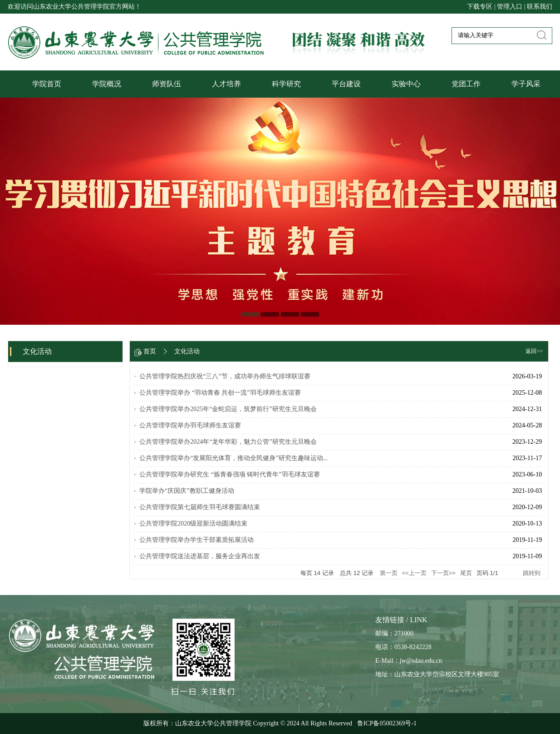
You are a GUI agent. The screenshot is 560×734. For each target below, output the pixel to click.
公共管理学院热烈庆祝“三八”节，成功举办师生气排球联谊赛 (225, 376)
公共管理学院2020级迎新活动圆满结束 (193, 523)
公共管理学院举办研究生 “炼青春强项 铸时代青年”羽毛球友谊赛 (229, 474)
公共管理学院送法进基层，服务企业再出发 (200, 556)
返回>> (534, 351)
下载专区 (481, 7)
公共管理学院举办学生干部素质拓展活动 (196, 540)
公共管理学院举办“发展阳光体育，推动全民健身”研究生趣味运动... (233, 458)
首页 (150, 351)
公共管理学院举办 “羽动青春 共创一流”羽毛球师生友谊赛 (220, 393)
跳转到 (533, 573)
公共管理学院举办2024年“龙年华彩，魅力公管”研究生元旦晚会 (228, 442)
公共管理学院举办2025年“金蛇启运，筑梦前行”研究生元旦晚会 (228, 409)
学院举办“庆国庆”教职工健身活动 (187, 491)
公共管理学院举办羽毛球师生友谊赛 (190, 425)
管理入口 (510, 7)
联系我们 (540, 7)
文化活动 (187, 351)
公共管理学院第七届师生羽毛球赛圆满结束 (200, 507)
